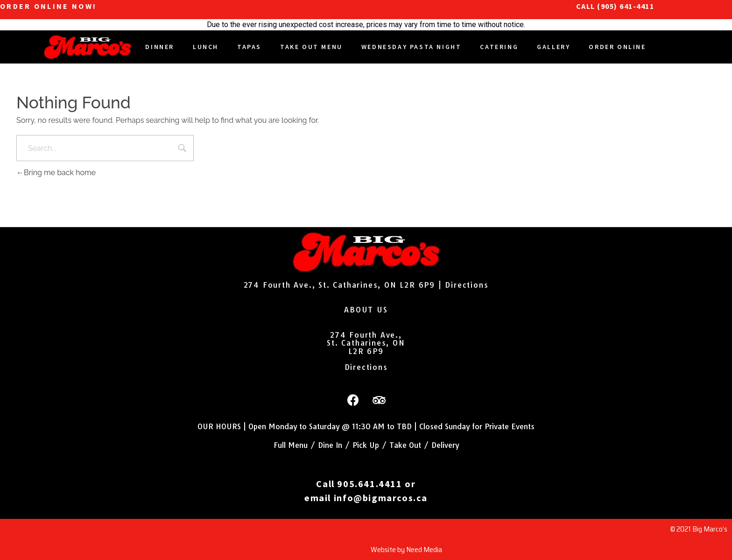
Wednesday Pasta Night (412, 47)
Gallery (553, 47)
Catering (499, 47)
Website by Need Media (406, 549)
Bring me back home (56, 173)
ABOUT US (366, 310)
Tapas (249, 47)
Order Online (617, 47)
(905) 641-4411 (626, 6)
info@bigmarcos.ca (381, 498)
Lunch (206, 47)
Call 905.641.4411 (359, 484)
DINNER (160, 47)
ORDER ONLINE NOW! (48, 6)
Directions (467, 285)
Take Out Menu (311, 47)
